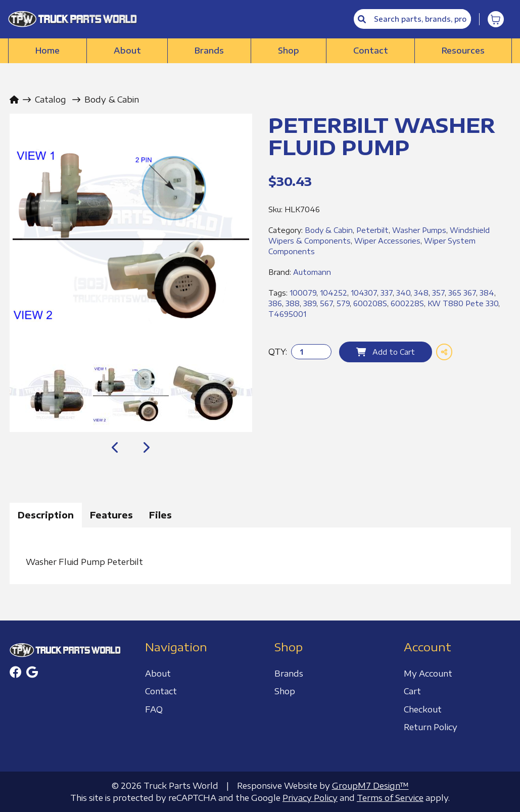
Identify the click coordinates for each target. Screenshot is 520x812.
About (127, 51)
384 (487, 293)
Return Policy (431, 727)
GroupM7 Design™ (370, 786)
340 (403, 293)
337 (387, 293)
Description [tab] (46, 515)
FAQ (154, 709)
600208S (370, 303)
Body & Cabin (112, 100)
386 (275, 303)
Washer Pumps (419, 230)
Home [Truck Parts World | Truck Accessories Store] (48, 51)
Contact (371, 51)
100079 (303, 293)
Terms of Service (390, 798)
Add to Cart (386, 352)
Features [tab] (111, 515)
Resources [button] (463, 51)
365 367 (462, 293)
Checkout (423, 709)
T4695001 (287, 314)
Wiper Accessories (387, 241)
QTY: (278, 352)
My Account (428, 674)
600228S (407, 303)
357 (438, 293)
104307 (364, 293)
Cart (412, 691)
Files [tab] (160, 515)
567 (326, 303)
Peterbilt (372, 230)
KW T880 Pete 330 (463, 303)
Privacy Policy (310, 798)
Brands (209, 51)
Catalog (51, 100)
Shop (289, 51)
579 (343, 303)
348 (421, 293)
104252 (334, 293)
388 (293, 303)
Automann (312, 272)
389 (310, 303)
